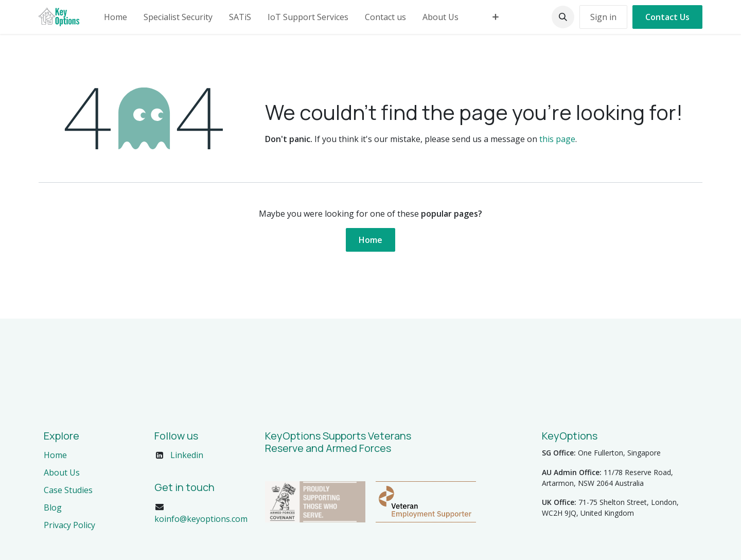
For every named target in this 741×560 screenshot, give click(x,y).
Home (370, 240)
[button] (563, 17)
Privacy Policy (69, 525)
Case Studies (68, 490)
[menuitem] (116, 17)
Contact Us (667, 17)
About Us (62, 472)
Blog (53, 507)
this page (557, 139)
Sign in (603, 17)
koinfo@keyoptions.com (201, 519)
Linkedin (187, 455)
